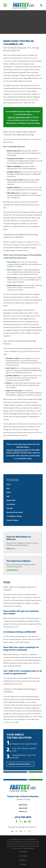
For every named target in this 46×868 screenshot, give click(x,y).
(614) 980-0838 (25, 114)
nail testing (34, 597)
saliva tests (7, 600)
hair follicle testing (23, 597)
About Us (12, 549)
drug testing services (31, 242)
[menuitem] (23, 484)
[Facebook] (16, 821)
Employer (23, 808)
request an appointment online (19, 117)
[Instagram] (30, 821)
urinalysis (13, 597)
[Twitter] (21, 821)
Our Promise (13, 570)
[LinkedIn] (25, 821)
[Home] (24, 5)
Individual (23, 805)
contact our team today (11, 722)
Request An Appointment (20, 764)
